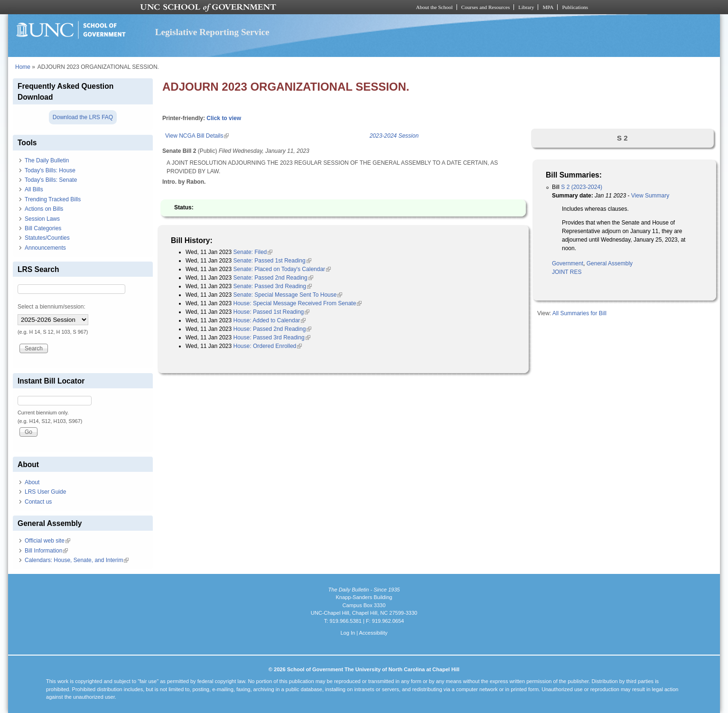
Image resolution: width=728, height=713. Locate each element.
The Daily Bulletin (47, 160)
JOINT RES (567, 272)
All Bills (34, 189)
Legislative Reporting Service (212, 32)
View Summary (650, 196)
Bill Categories (43, 228)
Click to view (224, 118)
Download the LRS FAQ (83, 117)
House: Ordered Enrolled (268, 346)
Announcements (45, 248)
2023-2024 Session (394, 136)
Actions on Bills (44, 209)
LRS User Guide (45, 492)
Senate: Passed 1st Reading (272, 261)
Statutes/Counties (47, 238)
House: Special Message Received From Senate (298, 303)
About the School (434, 7)
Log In (348, 633)
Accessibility (373, 633)
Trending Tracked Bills (53, 199)
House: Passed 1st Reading (272, 312)
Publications (575, 7)
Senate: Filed (253, 252)
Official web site (47, 541)
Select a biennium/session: (51, 307)
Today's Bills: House (50, 170)
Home (23, 67)
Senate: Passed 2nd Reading (273, 278)
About (32, 482)
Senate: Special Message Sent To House (288, 295)
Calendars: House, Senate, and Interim (77, 560)
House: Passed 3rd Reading (272, 338)
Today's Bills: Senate (51, 180)
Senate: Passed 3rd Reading (273, 286)
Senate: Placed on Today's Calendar (282, 269)
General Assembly (610, 263)
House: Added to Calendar (270, 320)
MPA (548, 7)
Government (568, 263)
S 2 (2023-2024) (582, 187)
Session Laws (42, 219)
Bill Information (46, 551)
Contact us (38, 502)
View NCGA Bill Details (197, 136)
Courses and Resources (485, 7)
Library (526, 7)
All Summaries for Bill (579, 313)
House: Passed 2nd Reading (273, 329)
